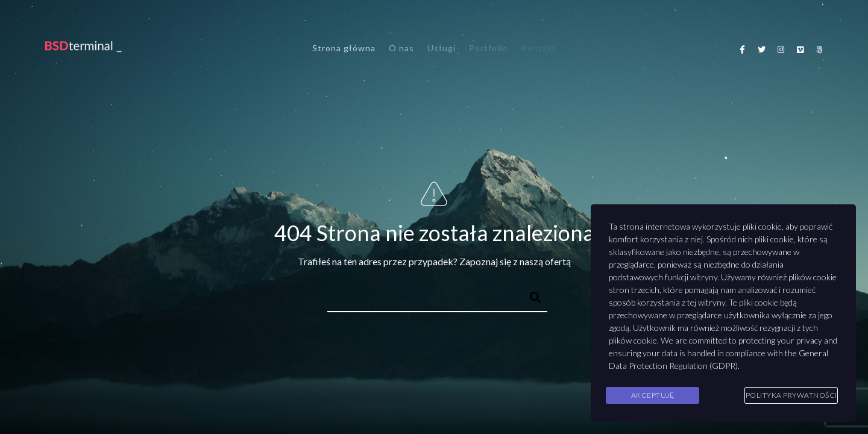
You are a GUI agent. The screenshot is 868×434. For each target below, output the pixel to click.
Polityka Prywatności (791, 395)
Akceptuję (653, 395)
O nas (401, 48)
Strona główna (344, 48)
